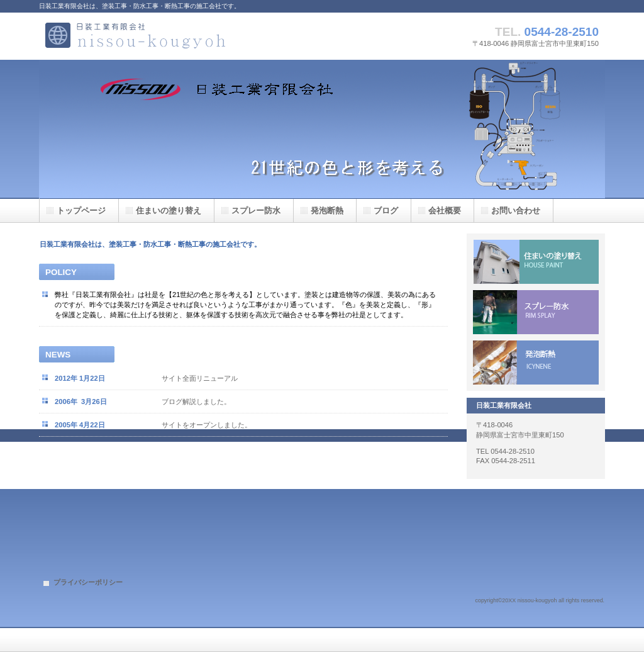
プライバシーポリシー (88, 582)
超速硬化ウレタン (536, 312)
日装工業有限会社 (165, 36)
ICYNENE (536, 363)
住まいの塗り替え (536, 262)
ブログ (386, 211)
